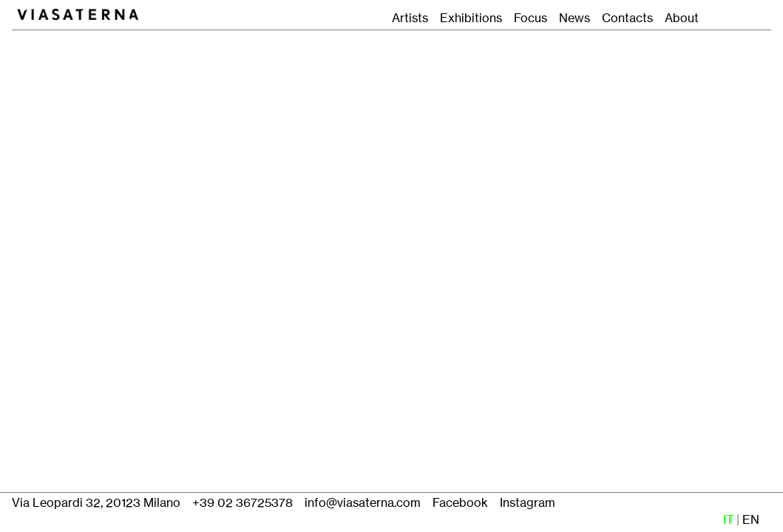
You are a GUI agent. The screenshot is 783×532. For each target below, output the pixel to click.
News (574, 18)
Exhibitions (471, 18)
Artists (410, 18)
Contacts (627, 18)
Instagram (528, 503)
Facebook (460, 503)
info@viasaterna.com (363, 503)
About (682, 18)
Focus (528, 18)
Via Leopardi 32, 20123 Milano (96, 503)
